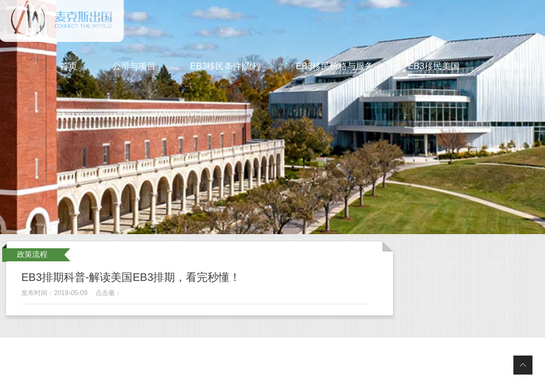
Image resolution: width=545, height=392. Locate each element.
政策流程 (32, 254)
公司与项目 (134, 66)
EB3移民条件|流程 (226, 66)
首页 (69, 66)
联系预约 (511, 66)
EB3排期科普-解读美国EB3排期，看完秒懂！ (131, 277)
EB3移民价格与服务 (335, 66)
